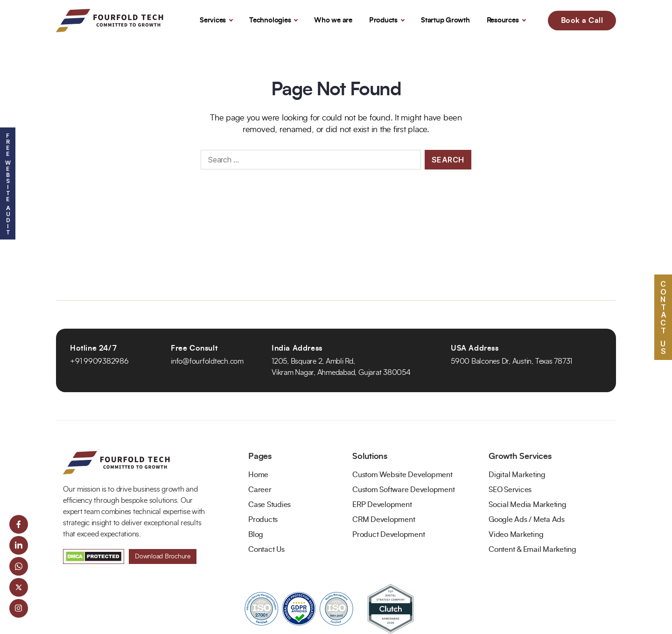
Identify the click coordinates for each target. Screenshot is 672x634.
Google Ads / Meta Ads (527, 520)
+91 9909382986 (99, 361)
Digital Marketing (517, 475)
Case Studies (269, 505)
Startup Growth (445, 20)
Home (258, 475)
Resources (503, 20)
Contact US (663, 317)
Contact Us (266, 549)
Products (383, 20)
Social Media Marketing (528, 505)
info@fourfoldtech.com (207, 361)
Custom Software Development (404, 490)
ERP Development (382, 505)
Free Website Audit (8, 183)
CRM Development (384, 520)
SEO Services (510, 490)
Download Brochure (163, 557)
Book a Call (582, 21)
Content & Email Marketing (532, 549)
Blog (256, 535)
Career (260, 490)
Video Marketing (516, 535)
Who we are (333, 20)
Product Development (388, 535)
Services (213, 20)
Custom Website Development (402, 475)
